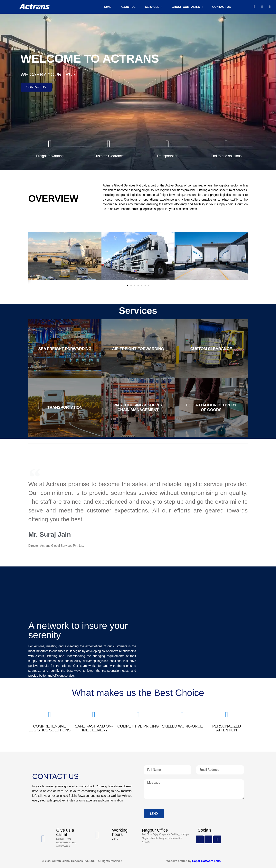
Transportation (167, 156)
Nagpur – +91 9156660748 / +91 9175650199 (66, 843)
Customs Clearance (109, 156)
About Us (128, 7)
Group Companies (187, 7)
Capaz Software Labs (206, 861)
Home (107, 7)
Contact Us (221, 7)
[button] (31, 257)
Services (154, 7)
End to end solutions (226, 156)
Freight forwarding (50, 156)
